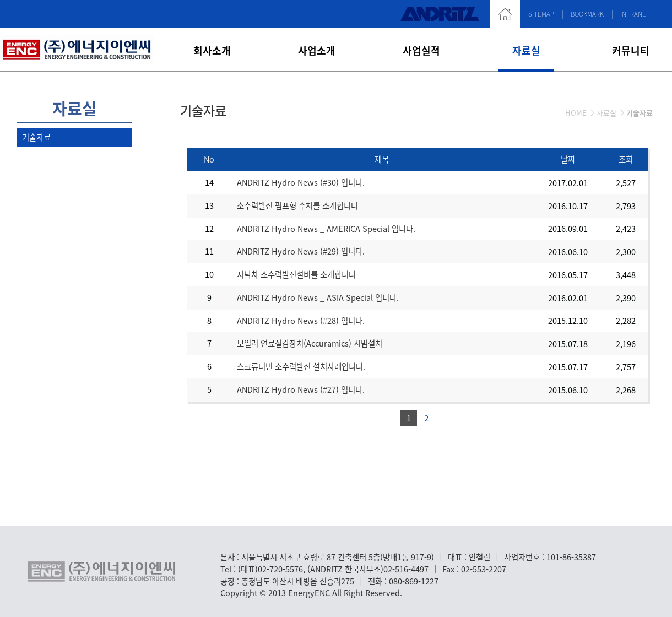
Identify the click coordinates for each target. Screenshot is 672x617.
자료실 (526, 50)
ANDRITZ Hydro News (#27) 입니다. (301, 389)
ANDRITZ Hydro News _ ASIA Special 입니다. (318, 297)
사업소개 (317, 50)
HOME (576, 113)
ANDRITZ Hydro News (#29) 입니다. (301, 251)
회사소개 (212, 50)
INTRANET (635, 14)
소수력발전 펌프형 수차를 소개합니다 (297, 205)
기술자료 (36, 137)
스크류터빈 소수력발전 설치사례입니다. (301, 366)
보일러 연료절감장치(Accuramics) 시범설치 (310, 343)
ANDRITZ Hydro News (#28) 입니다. (301, 321)
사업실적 (421, 50)
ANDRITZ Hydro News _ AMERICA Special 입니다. (326, 229)
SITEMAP (541, 14)
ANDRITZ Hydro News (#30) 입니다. (301, 182)
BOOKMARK (587, 14)
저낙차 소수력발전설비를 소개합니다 (296, 274)
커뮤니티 (631, 50)
